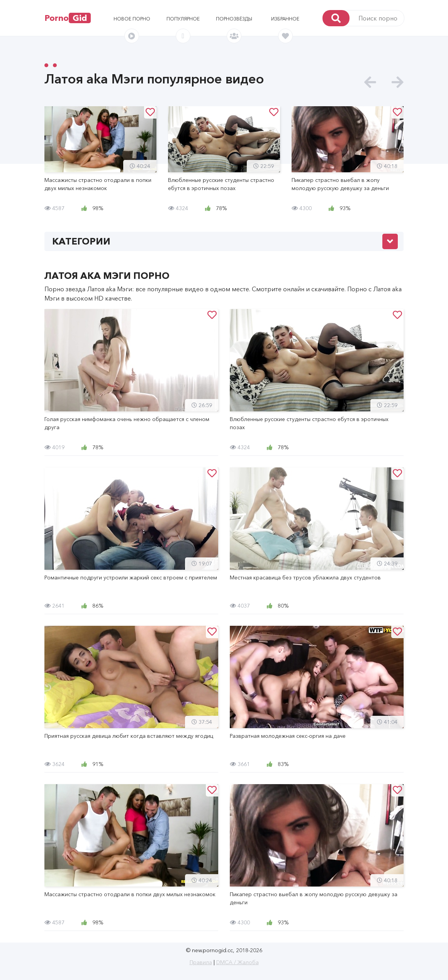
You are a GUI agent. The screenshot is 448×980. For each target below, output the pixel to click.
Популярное (183, 19)
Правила (201, 962)
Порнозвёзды (234, 19)
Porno (68, 18)
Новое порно (132, 19)
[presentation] (370, 82)
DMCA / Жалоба (238, 962)
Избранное (285, 19)
